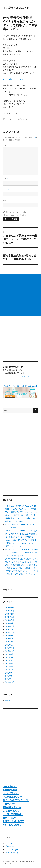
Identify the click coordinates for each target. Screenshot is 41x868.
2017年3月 (9, 673)
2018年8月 (10, 620)
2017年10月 (10, 651)
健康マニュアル (10, 818)
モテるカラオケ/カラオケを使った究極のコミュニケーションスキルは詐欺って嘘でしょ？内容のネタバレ (21, 552)
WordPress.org (12, 852)
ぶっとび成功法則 (11, 811)
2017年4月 (10, 670)
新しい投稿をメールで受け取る (16, 215)
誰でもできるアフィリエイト (16, 800)
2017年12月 (10, 645)
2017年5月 (9, 667)
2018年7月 (10, 623)
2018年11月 (10, 611)
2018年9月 (10, 617)
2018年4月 (10, 632)
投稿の (10, 846)
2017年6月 (10, 664)
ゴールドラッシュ (11, 793)
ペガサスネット (10, 804)
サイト (5, 201)
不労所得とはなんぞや (16, 8)
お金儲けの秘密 (10, 790)
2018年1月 (9, 642)
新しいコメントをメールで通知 (16, 212)
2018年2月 (10, 639)
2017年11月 (10, 648)
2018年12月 (10, 608)
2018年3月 (10, 636)
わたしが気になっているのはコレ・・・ (19, 79)
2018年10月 (10, 614)
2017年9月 (10, 654)
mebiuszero (11, 119)
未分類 (8, 700)
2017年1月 (9, 679)
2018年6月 (10, 626)
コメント (6, 145)
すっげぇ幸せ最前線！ (13, 814)
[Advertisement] (20, 295)
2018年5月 (10, 629)
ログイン (9, 843)
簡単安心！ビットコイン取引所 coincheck (20, 386)
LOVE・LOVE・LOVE (14, 821)
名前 (5, 179)
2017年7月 (9, 660)
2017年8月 (10, 657)
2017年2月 (9, 676)
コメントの (12, 849)
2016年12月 (10, 682)
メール (6, 190)
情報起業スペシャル (12, 807)
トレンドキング (10, 786)
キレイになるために (12, 825)
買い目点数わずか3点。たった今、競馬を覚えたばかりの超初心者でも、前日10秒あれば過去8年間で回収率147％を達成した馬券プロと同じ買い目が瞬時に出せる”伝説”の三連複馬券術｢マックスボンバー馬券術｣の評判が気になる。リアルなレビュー (22, 568)
